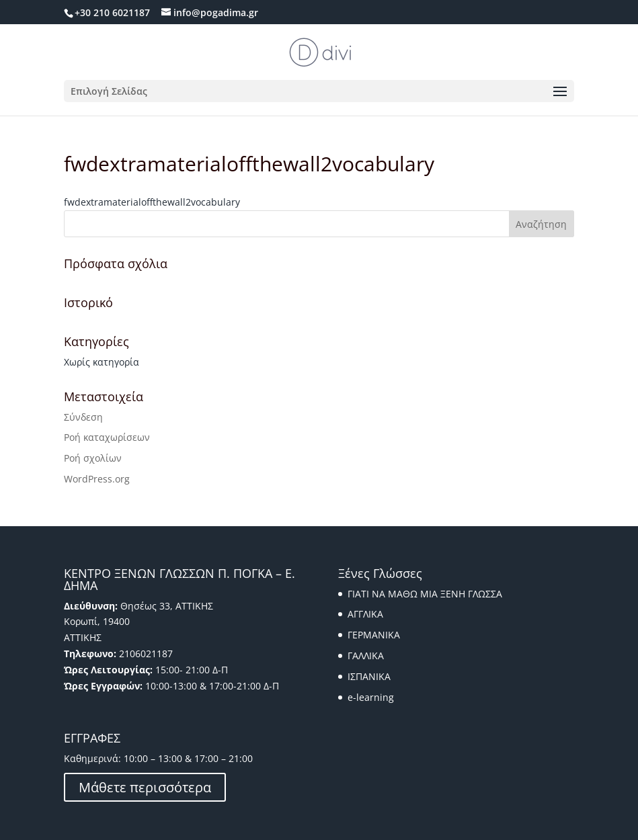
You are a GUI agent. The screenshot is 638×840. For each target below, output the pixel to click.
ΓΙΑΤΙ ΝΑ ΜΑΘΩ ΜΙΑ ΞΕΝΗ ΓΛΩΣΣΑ (425, 594)
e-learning (371, 697)
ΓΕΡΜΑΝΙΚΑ (374, 635)
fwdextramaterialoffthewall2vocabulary (152, 202)
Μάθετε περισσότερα (145, 787)
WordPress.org (97, 479)
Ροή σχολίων (93, 458)
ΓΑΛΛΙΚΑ (366, 656)
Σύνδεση (83, 417)
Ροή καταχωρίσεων (107, 437)
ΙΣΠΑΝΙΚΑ (369, 676)
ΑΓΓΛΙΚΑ (365, 614)
